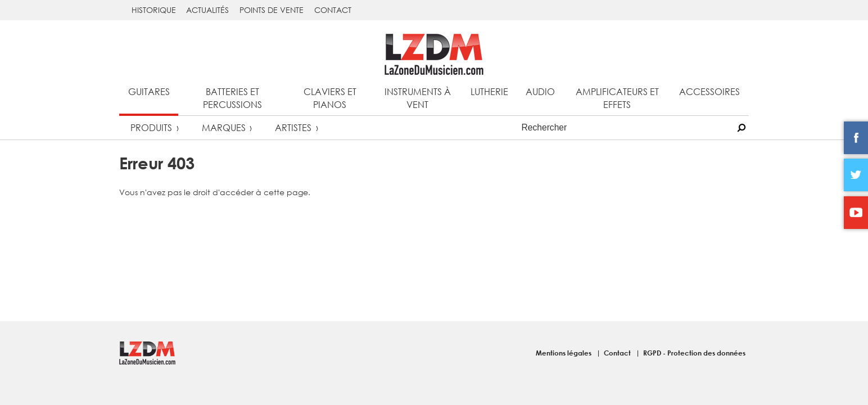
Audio (540, 91)
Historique (154, 10)
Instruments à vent (418, 98)
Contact (333, 10)
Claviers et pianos (330, 98)
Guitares (149, 91)
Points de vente (272, 10)
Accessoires (709, 91)
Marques (224, 127)
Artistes (293, 127)
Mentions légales (564, 353)
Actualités (207, 10)
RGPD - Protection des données (694, 353)
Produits (151, 127)
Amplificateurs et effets (617, 98)
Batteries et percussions (232, 98)
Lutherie (489, 91)
